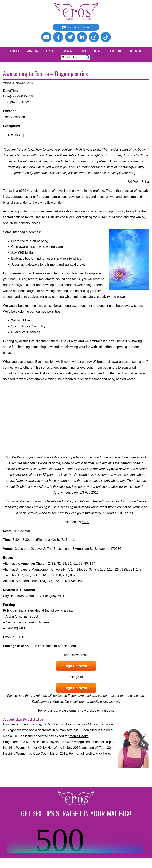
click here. (103, 754)
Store (83, 51)
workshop (18, 135)
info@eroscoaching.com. (96, 710)
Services (32, 51)
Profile (15, 51)
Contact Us (114, 51)
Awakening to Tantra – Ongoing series (45, 74)
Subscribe (135, 51)
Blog (97, 51)
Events (49, 51)
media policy (100, 702)
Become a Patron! (76, 27)
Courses (66, 51)
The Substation (14, 117)
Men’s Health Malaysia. (43, 742)
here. (85, 522)
